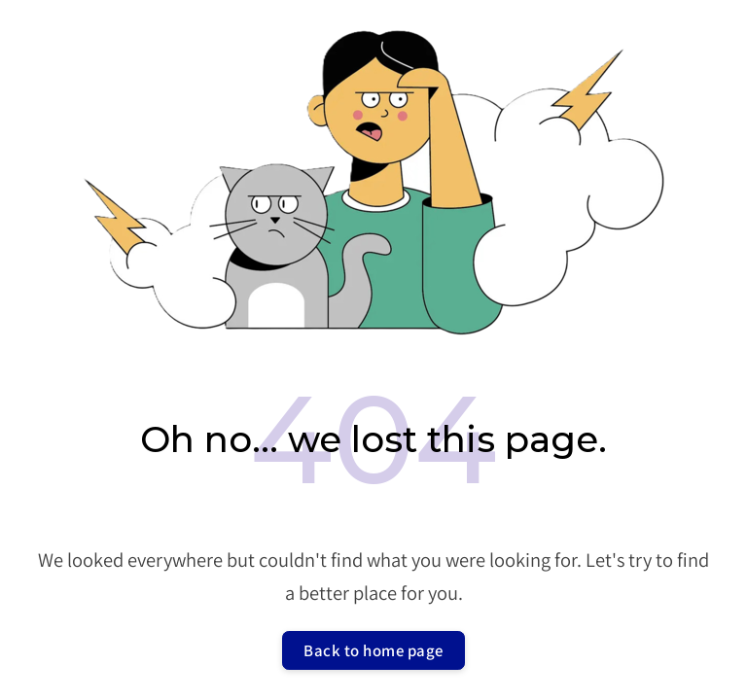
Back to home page (373, 650)
